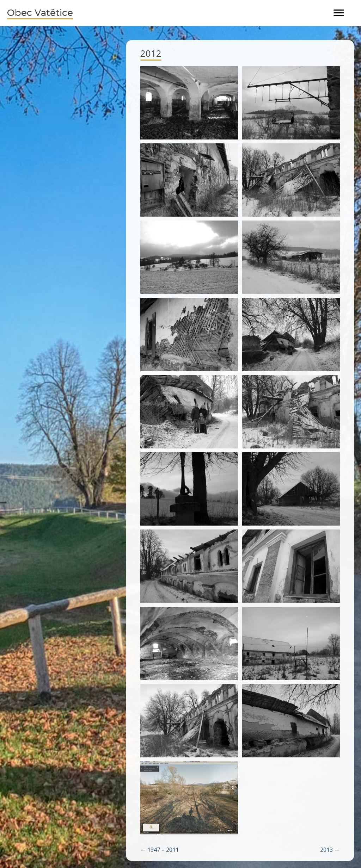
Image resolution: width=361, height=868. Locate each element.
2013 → (330, 850)
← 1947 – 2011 (160, 850)
